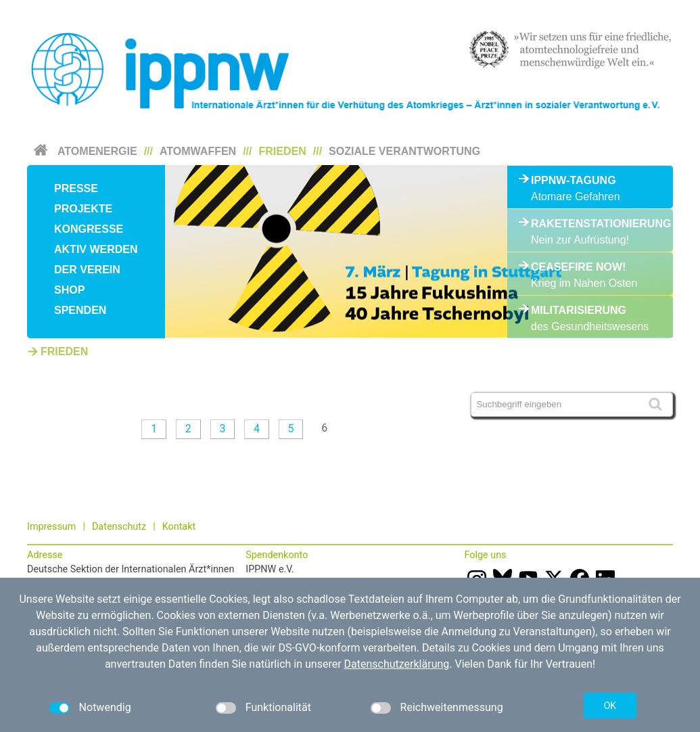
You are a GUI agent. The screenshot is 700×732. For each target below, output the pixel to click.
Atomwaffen (198, 151)
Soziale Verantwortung (404, 151)
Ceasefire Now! (578, 267)
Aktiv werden (96, 249)
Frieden (283, 151)
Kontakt (179, 527)
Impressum (51, 527)
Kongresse (89, 229)
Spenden (80, 310)
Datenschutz (119, 527)
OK (610, 706)
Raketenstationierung (590, 224)
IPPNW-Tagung (574, 180)
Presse (76, 188)
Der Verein (87, 270)
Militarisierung (579, 310)
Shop (69, 290)
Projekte (83, 209)
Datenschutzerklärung (397, 664)
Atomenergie (97, 151)
